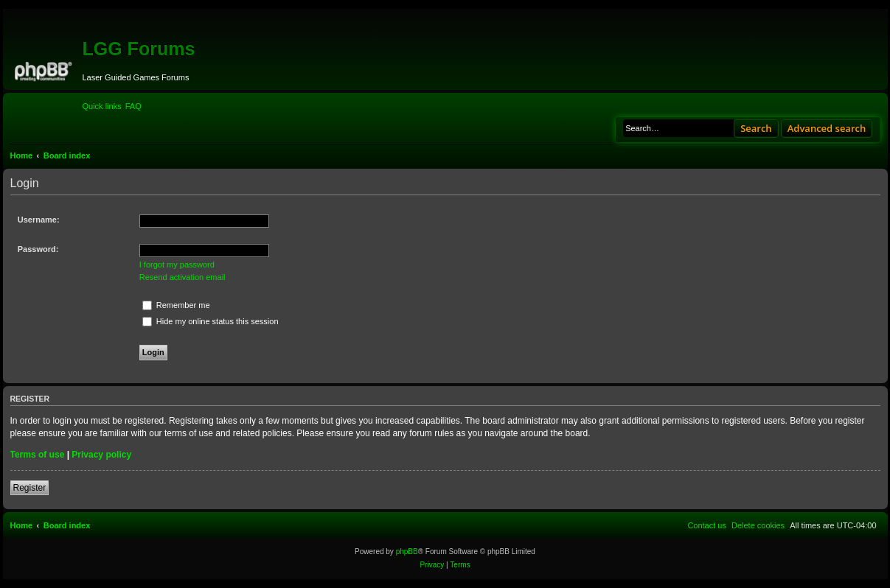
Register (30, 488)
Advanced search (827, 128)
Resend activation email (182, 277)
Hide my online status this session (211, 321)
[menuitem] (133, 106)
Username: (39, 220)
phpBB (407, 552)
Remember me (176, 305)
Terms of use (38, 455)
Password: (38, 249)
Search (756, 128)
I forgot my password (177, 265)
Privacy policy (101, 455)
